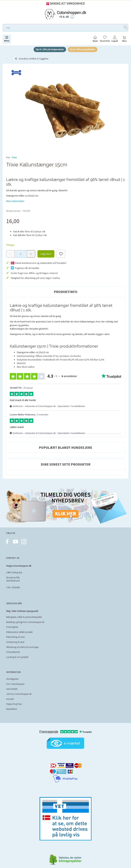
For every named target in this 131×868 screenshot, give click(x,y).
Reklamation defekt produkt (19, 628)
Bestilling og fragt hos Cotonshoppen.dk (25, 618)
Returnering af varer (16, 633)
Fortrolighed (12, 623)
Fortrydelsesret (13, 648)
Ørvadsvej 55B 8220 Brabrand (13, 575)
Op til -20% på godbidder (84, 50)
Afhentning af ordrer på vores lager (22, 643)
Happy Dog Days (14, 700)
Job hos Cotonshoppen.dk (19, 690)
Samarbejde (12, 685)
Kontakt (10, 695)
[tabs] (124, 39)
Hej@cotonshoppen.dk (19, 562)
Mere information (15, 197)
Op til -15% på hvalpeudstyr (49, 50)
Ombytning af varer (15, 638)
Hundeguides (12, 675)
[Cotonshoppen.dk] (65, 14)
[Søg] (126, 28)
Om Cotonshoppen (15, 680)
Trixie (14, 158)
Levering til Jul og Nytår (17, 653)
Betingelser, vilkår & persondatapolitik (24, 613)
